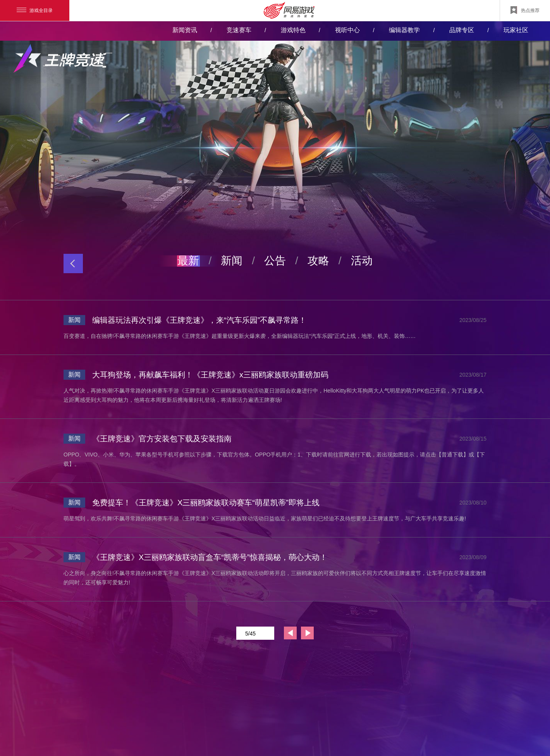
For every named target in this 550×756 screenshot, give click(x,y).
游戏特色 (293, 30)
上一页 (290, 633)
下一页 (307, 633)
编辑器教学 (404, 30)
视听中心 (347, 30)
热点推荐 (525, 10)
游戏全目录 (35, 10)
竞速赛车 (239, 30)
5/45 (257, 633)
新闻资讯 (185, 30)
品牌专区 (462, 30)
